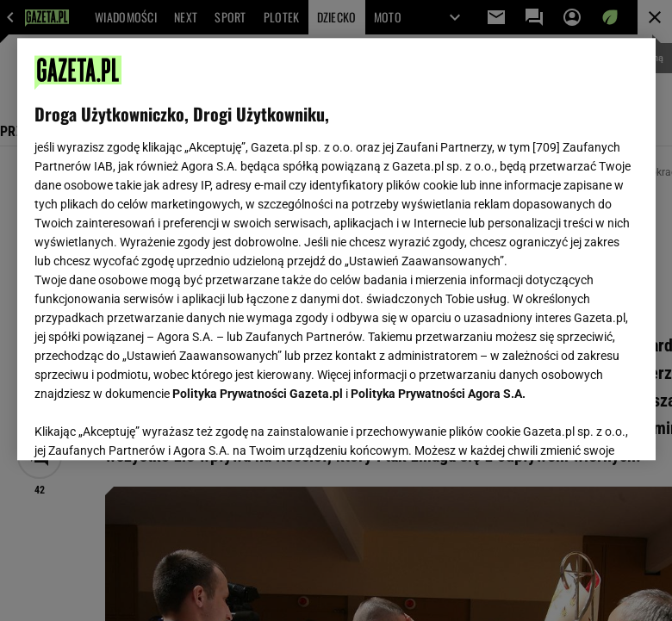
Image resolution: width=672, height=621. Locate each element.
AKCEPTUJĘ (579, 426)
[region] (336, 249)
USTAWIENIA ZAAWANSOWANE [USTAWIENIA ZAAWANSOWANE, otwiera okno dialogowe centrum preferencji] (147, 425)
